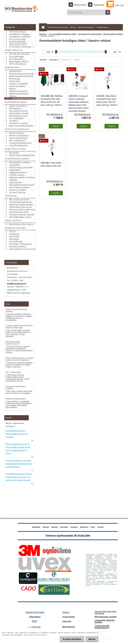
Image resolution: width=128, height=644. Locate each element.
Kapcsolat (67, 621)
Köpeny (93, 527)
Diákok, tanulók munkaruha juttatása (16, 310)
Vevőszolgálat (69, 617)
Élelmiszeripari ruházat (113, 34)
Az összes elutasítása (72, 639)
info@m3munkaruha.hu (17, 284)
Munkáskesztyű (84, 527)
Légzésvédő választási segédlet (105, 621)
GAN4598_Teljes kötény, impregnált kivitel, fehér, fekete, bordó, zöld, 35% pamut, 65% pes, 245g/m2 (107, 100)
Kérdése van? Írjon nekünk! (58, 27)
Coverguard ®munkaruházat (90, 34)
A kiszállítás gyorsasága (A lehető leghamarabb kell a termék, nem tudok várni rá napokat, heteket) (19, 477)
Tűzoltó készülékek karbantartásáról (13, 343)
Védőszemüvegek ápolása (16, 399)
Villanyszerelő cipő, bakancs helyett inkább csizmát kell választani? (19, 359)
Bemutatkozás (69, 627)
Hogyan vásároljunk (50, 34)
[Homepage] (44, 27)
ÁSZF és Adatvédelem (86, 27)
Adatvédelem (35, 617)
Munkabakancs (36, 527)
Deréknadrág (74, 527)
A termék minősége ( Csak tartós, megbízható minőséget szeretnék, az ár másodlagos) (19, 464)
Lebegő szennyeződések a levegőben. (16, 387)
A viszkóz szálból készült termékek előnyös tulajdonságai (19, 327)
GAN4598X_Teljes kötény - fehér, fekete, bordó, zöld (51, 164)
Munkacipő (46, 527)
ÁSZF (34, 621)
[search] (106, 12)
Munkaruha (54, 527)
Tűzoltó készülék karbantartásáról (102, 627)
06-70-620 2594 (82, 536)
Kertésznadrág (64, 527)
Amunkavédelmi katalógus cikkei (62, 34)
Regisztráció (99, 5)
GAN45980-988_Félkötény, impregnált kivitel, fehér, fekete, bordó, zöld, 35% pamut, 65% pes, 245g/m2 (52, 100)
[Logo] (21, 11)
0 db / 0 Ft (120, 5)
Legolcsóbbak (53, 60)
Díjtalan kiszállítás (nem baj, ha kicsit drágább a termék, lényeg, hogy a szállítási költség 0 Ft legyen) (18, 449)
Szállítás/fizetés (103, 27)
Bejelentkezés (80, 5)
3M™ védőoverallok (13, 372)
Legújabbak (77, 60)
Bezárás (92, 639)
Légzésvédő (100, 527)
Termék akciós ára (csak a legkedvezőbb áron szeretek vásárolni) (17, 434)
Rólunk (73, 27)
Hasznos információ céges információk (105, 612)
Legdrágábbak (65, 60)
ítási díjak (34, 627)
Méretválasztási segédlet (105, 617)
